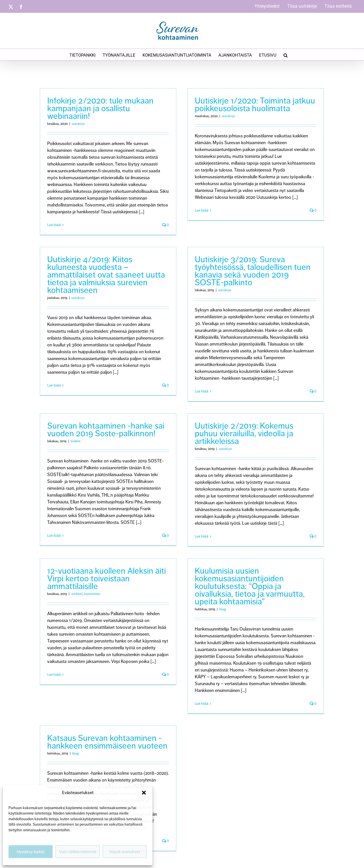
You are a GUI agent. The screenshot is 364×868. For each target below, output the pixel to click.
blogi (218, 610)
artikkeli (77, 595)
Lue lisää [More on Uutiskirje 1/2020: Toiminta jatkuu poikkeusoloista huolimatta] (197, 210)
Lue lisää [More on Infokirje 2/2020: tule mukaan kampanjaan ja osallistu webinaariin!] (54, 225)
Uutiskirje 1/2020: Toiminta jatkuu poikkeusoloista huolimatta (250, 105)
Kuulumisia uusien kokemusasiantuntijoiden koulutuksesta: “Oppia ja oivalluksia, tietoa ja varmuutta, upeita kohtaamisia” (245, 587)
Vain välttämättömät (77, 852)
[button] (144, 793)
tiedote (85, 432)
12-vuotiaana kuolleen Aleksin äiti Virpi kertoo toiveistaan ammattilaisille (106, 579)
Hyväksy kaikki (30, 852)
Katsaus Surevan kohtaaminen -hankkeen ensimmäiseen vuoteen (127, 726)
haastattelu (92, 595)
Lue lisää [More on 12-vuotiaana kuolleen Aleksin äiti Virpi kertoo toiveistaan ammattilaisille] (54, 675)
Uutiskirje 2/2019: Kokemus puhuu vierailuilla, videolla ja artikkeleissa (249, 424)
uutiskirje (78, 124)
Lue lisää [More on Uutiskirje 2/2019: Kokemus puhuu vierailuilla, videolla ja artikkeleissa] (207, 527)
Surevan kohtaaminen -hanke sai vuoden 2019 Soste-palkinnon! (115, 420)
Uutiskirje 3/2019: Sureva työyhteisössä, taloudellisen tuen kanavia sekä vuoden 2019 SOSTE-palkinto (238, 278)
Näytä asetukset (125, 852)
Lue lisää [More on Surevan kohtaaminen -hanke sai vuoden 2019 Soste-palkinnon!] (64, 526)
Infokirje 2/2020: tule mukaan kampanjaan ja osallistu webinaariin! (100, 108)
